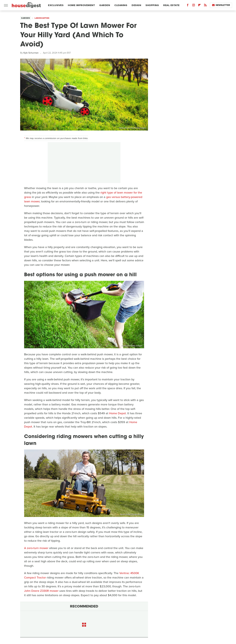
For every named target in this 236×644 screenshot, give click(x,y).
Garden (105, 5)
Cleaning (121, 5)
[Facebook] (188, 6)
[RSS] (205, 6)
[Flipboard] (199, 6)
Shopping (152, 5)
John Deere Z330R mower (41, 591)
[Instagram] (194, 6)
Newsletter (221, 5)
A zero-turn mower (36, 548)
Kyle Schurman (31, 53)
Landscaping (42, 18)
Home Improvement (81, 5)
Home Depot (118, 413)
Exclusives (56, 5)
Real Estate (171, 5)
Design (136, 5)
